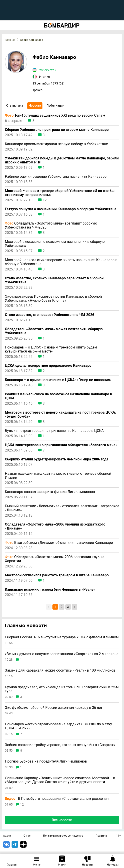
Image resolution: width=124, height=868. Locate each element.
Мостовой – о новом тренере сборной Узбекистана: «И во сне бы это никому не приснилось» (60, 193)
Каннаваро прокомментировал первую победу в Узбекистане (56, 144)
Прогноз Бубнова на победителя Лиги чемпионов (46, 761)
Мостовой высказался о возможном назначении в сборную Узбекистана (55, 244)
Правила (101, 836)
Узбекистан (48, 70)
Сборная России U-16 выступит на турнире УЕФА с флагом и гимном (62, 637)
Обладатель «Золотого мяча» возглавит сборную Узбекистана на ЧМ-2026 (51, 225)
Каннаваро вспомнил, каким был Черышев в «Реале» (50, 590)
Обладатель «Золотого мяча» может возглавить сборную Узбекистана (54, 331)
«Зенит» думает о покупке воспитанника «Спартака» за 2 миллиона (62, 654)
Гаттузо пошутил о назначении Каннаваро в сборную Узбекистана (61, 209)
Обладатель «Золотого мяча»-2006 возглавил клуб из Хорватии (55, 559)
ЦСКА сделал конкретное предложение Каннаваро (48, 366)
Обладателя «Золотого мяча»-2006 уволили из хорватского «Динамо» (55, 526)
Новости (35, 105)
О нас (27, 836)
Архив (7, 836)
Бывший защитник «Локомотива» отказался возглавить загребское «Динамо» (62, 508)
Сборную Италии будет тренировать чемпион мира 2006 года (57, 459)
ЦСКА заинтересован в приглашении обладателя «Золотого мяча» (61, 445)
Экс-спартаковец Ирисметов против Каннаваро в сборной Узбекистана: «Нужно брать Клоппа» (53, 299)
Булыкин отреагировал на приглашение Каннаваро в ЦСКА (54, 431)
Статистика (15, 105)
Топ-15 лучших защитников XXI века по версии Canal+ (55, 115)
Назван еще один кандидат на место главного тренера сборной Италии (58, 476)
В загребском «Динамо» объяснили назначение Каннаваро (59, 543)
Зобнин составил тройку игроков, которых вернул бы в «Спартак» (60, 745)
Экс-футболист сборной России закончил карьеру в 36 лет (54, 708)
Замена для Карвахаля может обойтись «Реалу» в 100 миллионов (60, 670)
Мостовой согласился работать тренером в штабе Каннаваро (57, 575)
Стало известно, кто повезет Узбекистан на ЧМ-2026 (50, 315)
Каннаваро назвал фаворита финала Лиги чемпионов (50, 492)
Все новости (62, 820)
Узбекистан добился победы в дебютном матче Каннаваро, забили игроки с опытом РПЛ (62, 160)
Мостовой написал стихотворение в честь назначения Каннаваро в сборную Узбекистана (61, 262)
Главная (10, 40)
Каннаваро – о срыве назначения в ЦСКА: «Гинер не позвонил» (58, 380)
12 (45, 200)
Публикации (55, 105)
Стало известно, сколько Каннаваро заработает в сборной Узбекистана (54, 280)
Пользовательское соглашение (63, 836)
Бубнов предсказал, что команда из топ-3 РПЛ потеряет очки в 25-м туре (62, 689)
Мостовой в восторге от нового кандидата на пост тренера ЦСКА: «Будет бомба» (61, 414)
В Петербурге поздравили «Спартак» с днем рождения (57, 799)
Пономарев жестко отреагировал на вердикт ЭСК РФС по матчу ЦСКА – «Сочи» (58, 726)
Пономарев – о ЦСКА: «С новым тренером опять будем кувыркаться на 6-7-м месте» (51, 349)
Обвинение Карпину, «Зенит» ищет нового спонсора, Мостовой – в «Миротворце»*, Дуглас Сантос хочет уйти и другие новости (60, 780)
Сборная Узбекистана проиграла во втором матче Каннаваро (57, 130)
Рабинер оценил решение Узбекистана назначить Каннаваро (56, 177)
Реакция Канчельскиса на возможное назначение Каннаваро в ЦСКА (58, 396)
